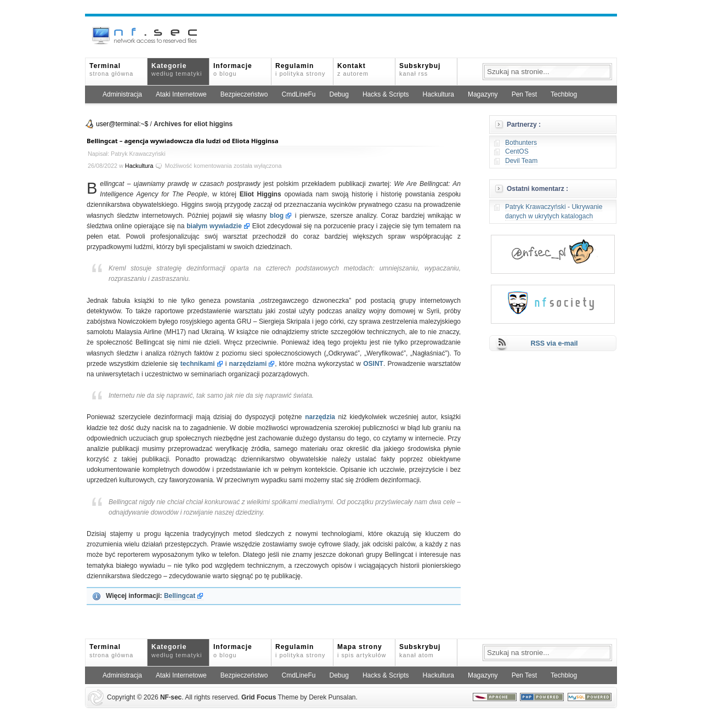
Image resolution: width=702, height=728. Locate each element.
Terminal (111, 69)
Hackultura (438, 94)
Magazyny (483, 94)
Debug (339, 94)
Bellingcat (180, 596)
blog (277, 216)
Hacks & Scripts (386, 94)
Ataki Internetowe (181, 94)
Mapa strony (362, 650)
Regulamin (300, 69)
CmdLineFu (298, 94)
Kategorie (177, 69)
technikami (198, 364)
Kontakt (353, 69)
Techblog (564, 94)
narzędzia (320, 417)
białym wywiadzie (214, 226)
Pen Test (524, 94)
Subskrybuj (420, 69)
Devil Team (521, 161)
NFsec (171, 697)
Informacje (233, 69)
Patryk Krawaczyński (536, 207)
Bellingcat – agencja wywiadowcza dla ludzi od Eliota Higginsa (183, 141)
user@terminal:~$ (122, 124)
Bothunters (521, 143)
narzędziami (248, 364)
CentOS (517, 151)
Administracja (122, 94)
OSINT (373, 364)
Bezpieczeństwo (244, 94)
